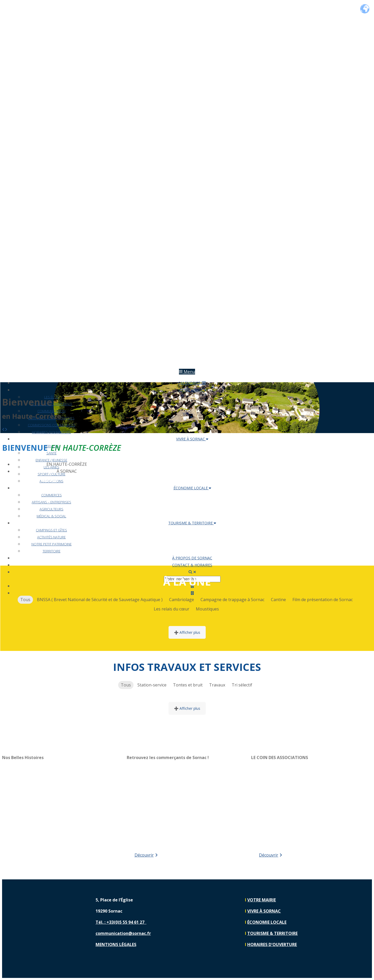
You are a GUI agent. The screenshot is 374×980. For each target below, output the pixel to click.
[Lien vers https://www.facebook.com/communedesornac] (355, 899)
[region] (62, 806)
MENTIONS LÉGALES (116, 944)
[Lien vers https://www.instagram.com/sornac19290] (355, 917)
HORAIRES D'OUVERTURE (272, 944)
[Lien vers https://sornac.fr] (187, 365)
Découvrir (146, 855)
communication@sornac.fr (123, 933)
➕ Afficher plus (187, 632)
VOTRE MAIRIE (41, 480)
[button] (3, 429)
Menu (187, 372)
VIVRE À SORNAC (192, 439)
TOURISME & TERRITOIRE (286, 480)
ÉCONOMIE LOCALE (205, 480)
